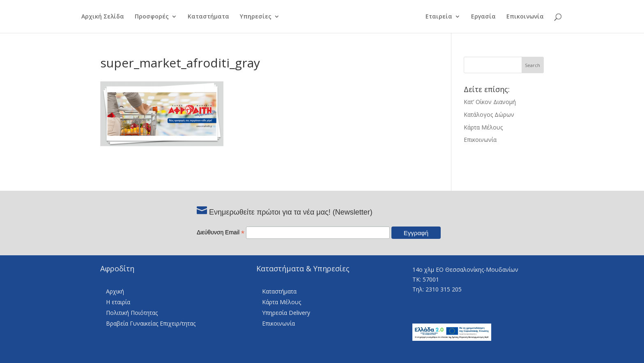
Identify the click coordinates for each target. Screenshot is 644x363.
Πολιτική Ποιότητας (132, 313)
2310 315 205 (444, 289)
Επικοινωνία (525, 17)
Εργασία (483, 17)
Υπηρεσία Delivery (286, 313)
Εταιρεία (439, 17)
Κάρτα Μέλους (483, 127)
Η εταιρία (118, 302)
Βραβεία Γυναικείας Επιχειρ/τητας (151, 323)
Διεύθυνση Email (221, 232)
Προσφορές (152, 17)
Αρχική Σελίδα (103, 17)
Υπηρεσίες (256, 17)
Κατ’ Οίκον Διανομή (490, 102)
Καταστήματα (208, 17)
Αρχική (115, 291)
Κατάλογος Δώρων (489, 114)
